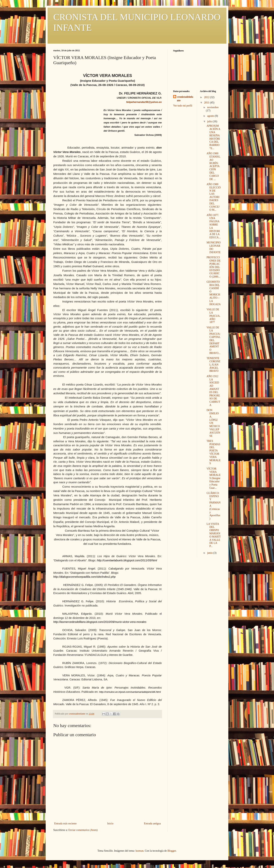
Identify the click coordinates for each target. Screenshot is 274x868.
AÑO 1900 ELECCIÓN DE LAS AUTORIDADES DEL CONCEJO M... (213, 197)
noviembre (213, 107)
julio (210, 121)
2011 (207, 103)
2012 (207, 97)
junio (210, 553)
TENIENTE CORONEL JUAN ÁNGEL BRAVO (213, 365)
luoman (139, 851)
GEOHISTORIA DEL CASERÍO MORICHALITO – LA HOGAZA (213, 293)
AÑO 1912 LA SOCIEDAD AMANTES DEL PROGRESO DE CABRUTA (213, 391)
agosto (211, 116)
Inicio (110, 824)
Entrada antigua (152, 824)
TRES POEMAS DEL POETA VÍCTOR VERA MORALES (213, 452)
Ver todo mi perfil (183, 106)
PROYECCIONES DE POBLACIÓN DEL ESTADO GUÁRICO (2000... (213, 267)
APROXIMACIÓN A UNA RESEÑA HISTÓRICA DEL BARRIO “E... (213, 137)
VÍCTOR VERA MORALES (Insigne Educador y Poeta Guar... (213, 478)
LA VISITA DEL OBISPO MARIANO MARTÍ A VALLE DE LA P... (213, 535)
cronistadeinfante (185, 99)
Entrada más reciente (65, 824)
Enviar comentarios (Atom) (83, 830)
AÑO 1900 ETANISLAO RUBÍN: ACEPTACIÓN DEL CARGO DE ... (213, 166)
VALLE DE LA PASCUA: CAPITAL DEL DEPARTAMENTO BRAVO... (213, 340)
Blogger (172, 851)
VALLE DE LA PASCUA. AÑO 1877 (213, 316)
